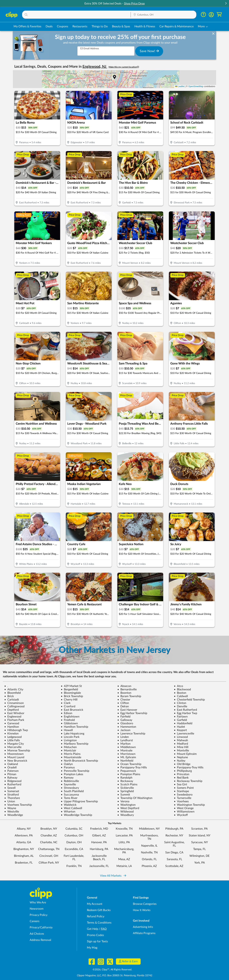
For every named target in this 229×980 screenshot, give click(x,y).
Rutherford (13, 784)
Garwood (12, 723)
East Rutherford (185, 710)
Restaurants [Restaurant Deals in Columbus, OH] (80, 26)
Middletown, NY (149, 829)
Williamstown (184, 812)
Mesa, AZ (124, 859)
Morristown (126, 754)
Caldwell (181, 696)
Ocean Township (129, 764)
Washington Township (189, 805)
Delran (123, 706)
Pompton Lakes (72, 774)
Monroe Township (17, 751)
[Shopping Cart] (219, 15)
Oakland (11, 764)
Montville (181, 751)
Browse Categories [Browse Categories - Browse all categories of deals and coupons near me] (145, 904)
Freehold (68, 720)
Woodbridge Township (76, 815)
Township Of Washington (135, 798)
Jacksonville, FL (99, 866)
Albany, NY (24, 829)
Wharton (68, 812)
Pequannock (127, 771)
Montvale (125, 751)
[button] (226, 4)
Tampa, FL (199, 849)
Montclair (69, 751)
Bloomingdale (71, 693)
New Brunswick (16, 761)
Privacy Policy (39, 915)
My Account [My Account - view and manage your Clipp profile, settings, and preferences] (95, 904)
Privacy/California (41, 927)
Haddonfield (183, 723)
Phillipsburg (183, 771)
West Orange (184, 808)
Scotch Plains (127, 784)
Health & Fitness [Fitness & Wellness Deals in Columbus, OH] (145, 26)
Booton (180, 693)
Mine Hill (181, 747)
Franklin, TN (74, 866)
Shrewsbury (70, 788)
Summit (124, 795)
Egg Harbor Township (132, 713)
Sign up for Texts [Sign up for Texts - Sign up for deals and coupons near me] (97, 941)
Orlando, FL (149, 859)
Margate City (14, 744)
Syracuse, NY (200, 842)
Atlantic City (14, 689)
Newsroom (37, 909)
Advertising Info (143, 927)
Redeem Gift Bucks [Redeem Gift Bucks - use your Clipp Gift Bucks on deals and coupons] (99, 910)
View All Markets (113, 876)
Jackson (124, 730)
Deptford (12, 710)
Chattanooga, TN (49, 849)
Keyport (180, 730)
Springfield (126, 791)
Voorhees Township (18, 805)
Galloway (125, 720)
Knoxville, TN (124, 829)
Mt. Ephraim (127, 757)
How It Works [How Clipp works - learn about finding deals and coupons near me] (142, 910)
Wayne (10, 808)
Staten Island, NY (200, 836)
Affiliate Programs (144, 933)
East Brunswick (72, 710)
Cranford (68, 706)
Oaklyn (67, 764)
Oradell (10, 767)
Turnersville (183, 798)
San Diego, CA (174, 852)
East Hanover (127, 710)
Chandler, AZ (49, 836)
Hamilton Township (75, 727)
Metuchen (69, 747)
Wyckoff (181, 815)
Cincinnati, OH (49, 856)
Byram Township (129, 696)
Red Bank (181, 778)
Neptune (181, 757)
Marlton (124, 744)
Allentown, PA (24, 836)
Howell (67, 730)
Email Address (90, 48)
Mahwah (181, 740)
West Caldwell (71, 808)
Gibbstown (69, 723)
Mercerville (13, 747)
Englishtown (70, 717)
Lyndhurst (125, 740)
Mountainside (71, 757)
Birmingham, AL (24, 856)
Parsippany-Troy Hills (132, 767)
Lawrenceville (184, 734)
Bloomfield (13, 693)
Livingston (69, 740)
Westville (12, 812)
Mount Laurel (14, 757)
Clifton (123, 703)
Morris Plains (71, 754)
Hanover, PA (99, 842)
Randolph (125, 778)
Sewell (10, 788)
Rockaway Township (188, 781)
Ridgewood (13, 781)
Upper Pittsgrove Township (79, 801)
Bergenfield (69, 689)
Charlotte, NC (49, 842)
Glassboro (125, 723)
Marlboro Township (75, 744)
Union (10, 801)
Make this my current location (124, 67)
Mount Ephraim (185, 754)
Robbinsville (70, 781)
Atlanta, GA (24, 842)
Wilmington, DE (199, 856)
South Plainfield (72, 791)
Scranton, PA (199, 829)
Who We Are (38, 902)
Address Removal (40, 940)
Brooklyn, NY (49, 829)
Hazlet (179, 727)
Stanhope (181, 791)
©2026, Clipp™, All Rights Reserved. (112, 970)
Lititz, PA (124, 842)
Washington (126, 805)
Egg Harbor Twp (186, 713)
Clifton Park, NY (49, 863)
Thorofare (12, 798)
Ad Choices (37, 934)
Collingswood (14, 706)
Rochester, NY (174, 836)
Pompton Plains (129, 774)
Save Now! (149, 51)
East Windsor (14, 713)
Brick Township (72, 696)
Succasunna (70, 795)
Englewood (13, 717)
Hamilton (12, 727)
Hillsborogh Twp (16, 730)
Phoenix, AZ (149, 866)
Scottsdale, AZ (174, 866)
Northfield (125, 761)
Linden (123, 737)
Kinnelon (11, 734)
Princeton (182, 774)
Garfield (180, 720)
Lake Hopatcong (73, 734)
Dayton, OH (74, 842)
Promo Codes (95, 935)
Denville (181, 706)
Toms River (69, 798)
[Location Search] (164, 15)
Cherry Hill (69, 700)
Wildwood (126, 812)
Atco (178, 686)
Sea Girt (181, 784)
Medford (181, 744)
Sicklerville (126, 788)
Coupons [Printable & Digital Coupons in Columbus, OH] (63, 26)
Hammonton (127, 727)
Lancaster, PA (124, 836)
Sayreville (68, 784)
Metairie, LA (124, 866)
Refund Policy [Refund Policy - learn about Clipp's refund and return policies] (96, 916)
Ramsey (67, 778)
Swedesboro (183, 795)
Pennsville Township (75, 771)
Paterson (11, 771)
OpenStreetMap (196, 86)
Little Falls (12, 740)
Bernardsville (127, 689)
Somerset (12, 791)
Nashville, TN (149, 852)
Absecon (124, 686)
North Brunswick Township (79, 761)
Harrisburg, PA (99, 849)
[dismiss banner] (213, 34)
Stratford (12, 795)
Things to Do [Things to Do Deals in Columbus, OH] (100, 26)
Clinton (180, 703)
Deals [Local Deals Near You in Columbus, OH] (49, 26)
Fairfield (124, 717)
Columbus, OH (74, 836)
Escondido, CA (74, 849)
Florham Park (14, 720)
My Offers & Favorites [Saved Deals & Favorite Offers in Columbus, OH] (27, 26)
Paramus (68, 767)
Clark (66, 703)
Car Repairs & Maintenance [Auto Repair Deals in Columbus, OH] (176, 26)
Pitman (10, 774)
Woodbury (126, 815)
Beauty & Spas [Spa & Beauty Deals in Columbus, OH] (121, 26)
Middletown (127, 747)
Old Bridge (182, 764)
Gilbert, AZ (99, 836)
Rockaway (125, 781)
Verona (123, 801)
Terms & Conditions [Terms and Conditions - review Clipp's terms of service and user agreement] (99, 923)
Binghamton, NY (24, 849)
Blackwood (182, 689)
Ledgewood (13, 737)
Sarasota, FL (174, 859)
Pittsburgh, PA (174, 829)
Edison (67, 713)
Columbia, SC (74, 829)
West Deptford (128, 808)
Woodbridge (14, 815)
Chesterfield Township (189, 700)
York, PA (200, 863)
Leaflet (180, 86)
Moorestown (14, 754)
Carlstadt (12, 700)
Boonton (124, 693)
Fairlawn (181, 717)
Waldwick (69, 805)
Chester (124, 700)
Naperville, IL (149, 846)
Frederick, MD (99, 829)
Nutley (180, 761)
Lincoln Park (70, 737)
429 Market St (71, 686)
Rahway (11, 778)
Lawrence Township (131, 734)
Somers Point (184, 788)
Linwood (181, 737)
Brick (9, 696)
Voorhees (181, 801)
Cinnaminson (14, 703)
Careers (35, 921)
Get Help (93, 929)
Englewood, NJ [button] (95, 67)
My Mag (92, 948)
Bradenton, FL (24, 863)
